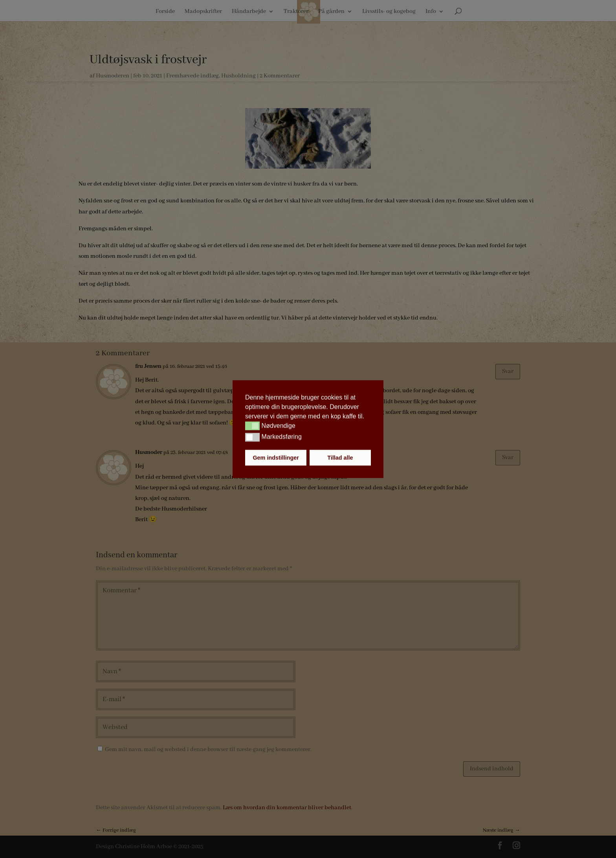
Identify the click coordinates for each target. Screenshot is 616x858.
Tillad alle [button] (340, 457)
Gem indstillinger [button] (276, 457)
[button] (252, 426)
